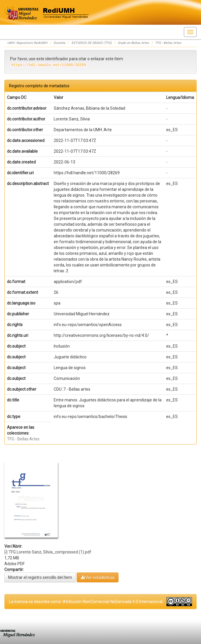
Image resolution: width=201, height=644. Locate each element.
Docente (59, 43)
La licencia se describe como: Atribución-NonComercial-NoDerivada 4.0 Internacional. (86, 602)
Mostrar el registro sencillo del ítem (40, 577)
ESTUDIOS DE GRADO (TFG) (91, 43)
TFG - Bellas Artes (168, 43)
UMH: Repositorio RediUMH (27, 43)
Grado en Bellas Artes (133, 43)
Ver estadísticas (98, 577)
